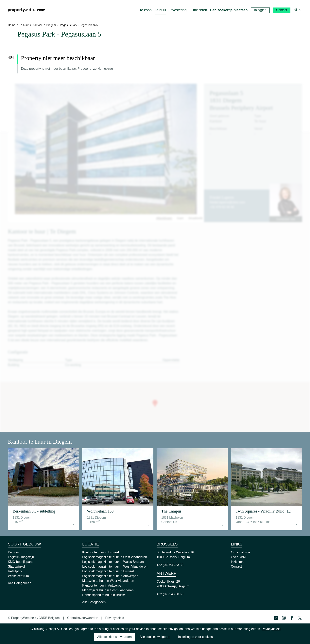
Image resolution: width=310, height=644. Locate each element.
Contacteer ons (286, 219)
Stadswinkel (16, 567)
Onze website (241, 552)
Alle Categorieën (20, 583)
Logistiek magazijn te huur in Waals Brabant (113, 562)
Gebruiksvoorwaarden (83, 618)
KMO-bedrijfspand (21, 562)
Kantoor (13, 552)
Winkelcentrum (18, 576)
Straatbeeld (195, 218)
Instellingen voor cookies (195, 637)
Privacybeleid (115, 618)
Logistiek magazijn (21, 557)
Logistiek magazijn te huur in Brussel (108, 571)
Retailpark (15, 571)
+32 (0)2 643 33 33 (170, 565)
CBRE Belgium (49, 618)
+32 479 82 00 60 (222, 207)
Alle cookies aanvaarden (114, 637)
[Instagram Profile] (284, 618)
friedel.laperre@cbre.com (227, 202)
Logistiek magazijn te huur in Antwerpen (110, 576)
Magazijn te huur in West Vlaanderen (108, 581)
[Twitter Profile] (300, 618)
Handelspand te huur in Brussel (104, 595)
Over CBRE (239, 557)
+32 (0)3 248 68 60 (170, 594)
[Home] (26, 10)
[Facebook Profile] (292, 618)
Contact (236, 567)
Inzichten (237, 562)
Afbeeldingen (164, 218)
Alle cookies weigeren (155, 637)
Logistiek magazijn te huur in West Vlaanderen (115, 567)
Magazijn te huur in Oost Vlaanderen (108, 590)
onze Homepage (101, 69)
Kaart (180, 218)
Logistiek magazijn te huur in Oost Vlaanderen (115, 557)
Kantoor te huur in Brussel (101, 552)
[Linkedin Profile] (276, 618)
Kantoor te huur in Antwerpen (103, 585)
